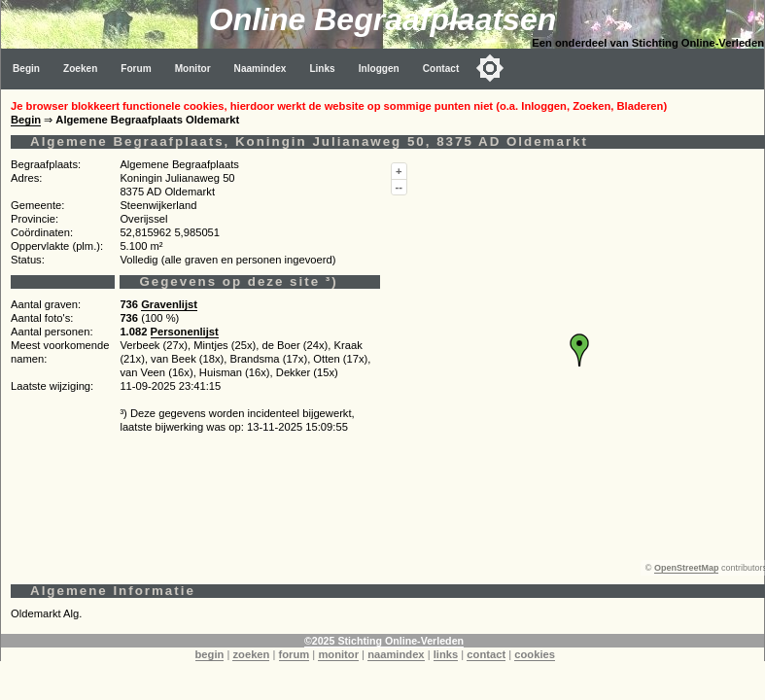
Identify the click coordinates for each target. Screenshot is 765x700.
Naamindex (261, 69)
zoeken (251, 654)
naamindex (396, 654)
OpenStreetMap (687, 568)
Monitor (193, 69)
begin (210, 654)
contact (486, 654)
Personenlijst (185, 332)
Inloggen (379, 69)
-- (399, 187)
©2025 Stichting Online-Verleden (384, 641)
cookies (535, 654)
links (446, 654)
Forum (136, 69)
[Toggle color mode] (490, 68)
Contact (441, 69)
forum (295, 654)
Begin (26, 69)
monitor (338, 654)
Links (322, 69)
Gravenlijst (169, 304)
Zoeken (80, 69)
